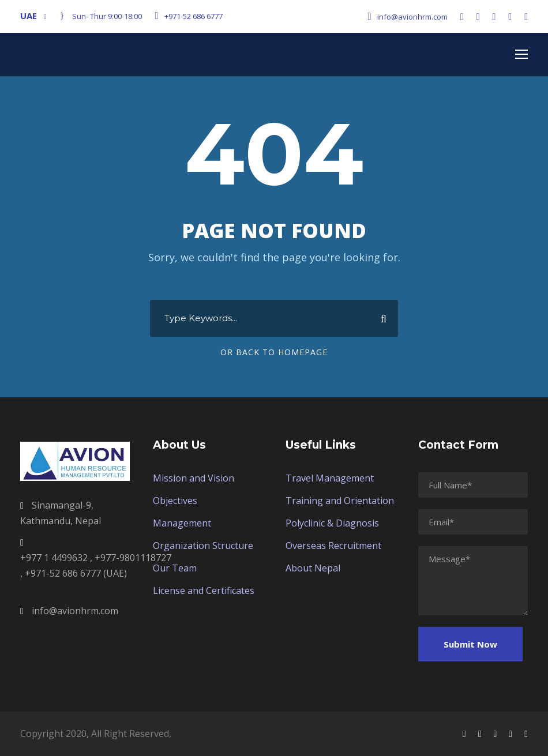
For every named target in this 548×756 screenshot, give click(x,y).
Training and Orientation (340, 501)
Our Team (175, 568)
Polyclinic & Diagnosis (332, 523)
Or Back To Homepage (274, 352)
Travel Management (330, 478)
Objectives (175, 501)
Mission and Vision (194, 478)
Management (182, 523)
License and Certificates (204, 590)
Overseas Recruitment (333, 546)
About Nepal (313, 568)
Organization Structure (203, 546)
